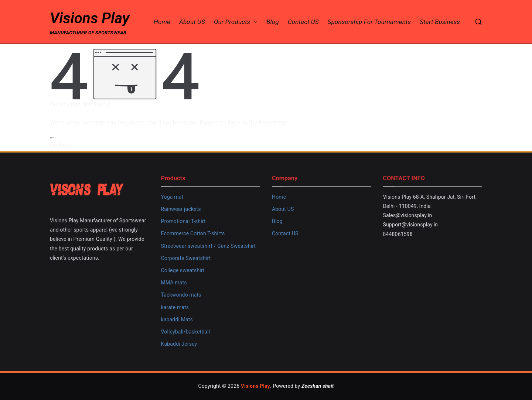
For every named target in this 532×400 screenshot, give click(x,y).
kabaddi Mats (177, 319)
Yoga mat (172, 197)
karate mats (175, 307)
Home (162, 22)
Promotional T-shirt (183, 221)
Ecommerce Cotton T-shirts (193, 233)
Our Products (236, 22)
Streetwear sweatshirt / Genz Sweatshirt (209, 246)
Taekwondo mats (181, 295)
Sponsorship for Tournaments (369, 22)
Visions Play (90, 18)
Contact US (303, 22)
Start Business (440, 22)
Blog (273, 22)
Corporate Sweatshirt (186, 258)
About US (192, 22)
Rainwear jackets (181, 209)
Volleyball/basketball (186, 332)
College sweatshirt (183, 270)
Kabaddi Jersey (179, 344)
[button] (254, 22)
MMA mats (174, 283)
